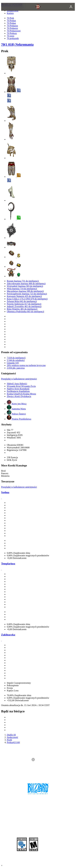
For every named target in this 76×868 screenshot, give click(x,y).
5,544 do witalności (16, 360)
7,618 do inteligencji (16, 358)
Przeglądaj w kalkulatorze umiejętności (19, 379)
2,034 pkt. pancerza (16, 368)
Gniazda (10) (13, 363)
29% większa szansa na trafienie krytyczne (26, 365)
